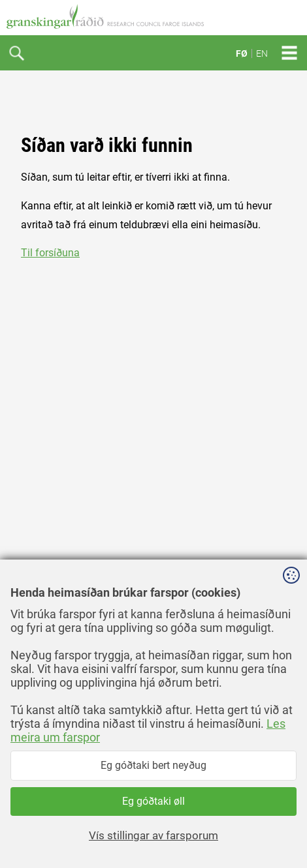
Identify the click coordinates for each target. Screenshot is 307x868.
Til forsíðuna (50, 253)
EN (262, 53)
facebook (42, 834)
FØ (242, 53)
